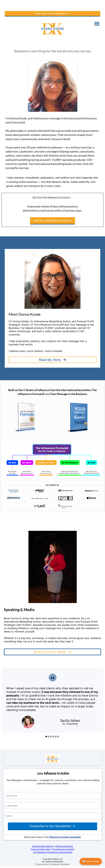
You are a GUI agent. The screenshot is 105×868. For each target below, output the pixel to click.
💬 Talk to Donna (91, 861)
